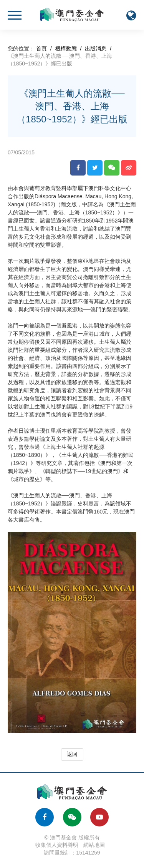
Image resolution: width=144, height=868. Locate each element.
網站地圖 (94, 845)
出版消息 (96, 49)
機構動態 (66, 49)
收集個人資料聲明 (57, 845)
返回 (72, 754)
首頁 (41, 49)
